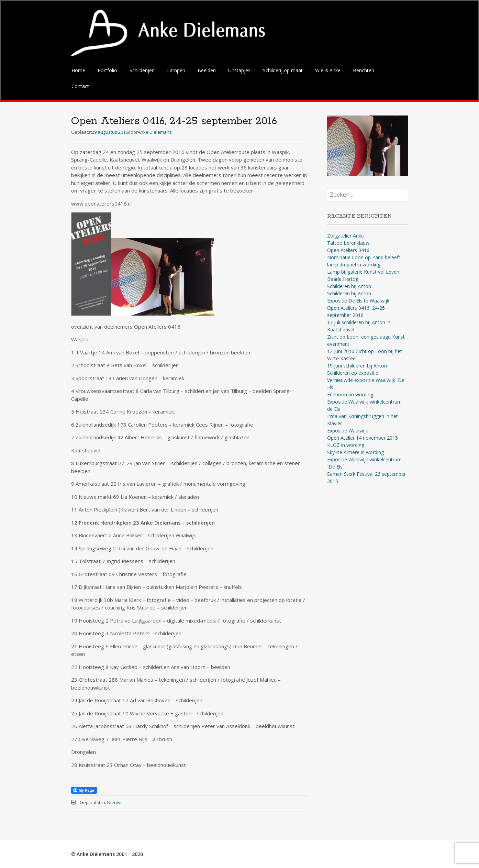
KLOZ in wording (346, 445)
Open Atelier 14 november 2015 (363, 438)
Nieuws (115, 802)
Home (78, 70)
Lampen (176, 70)
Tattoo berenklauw (348, 243)
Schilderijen (142, 70)
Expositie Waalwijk (348, 431)
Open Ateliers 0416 (348, 250)
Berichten (364, 70)
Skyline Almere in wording (355, 452)
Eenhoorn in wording (350, 394)
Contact (80, 86)
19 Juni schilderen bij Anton (357, 366)
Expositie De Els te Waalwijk (358, 301)
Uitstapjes (239, 70)
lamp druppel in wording (354, 265)
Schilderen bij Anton (349, 286)
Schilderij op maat (283, 70)
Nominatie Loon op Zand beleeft (364, 257)
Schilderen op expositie (353, 373)
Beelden (207, 70)
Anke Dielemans (155, 132)
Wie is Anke (328, 70)
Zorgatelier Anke (346, 236)
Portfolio (107, 70)
